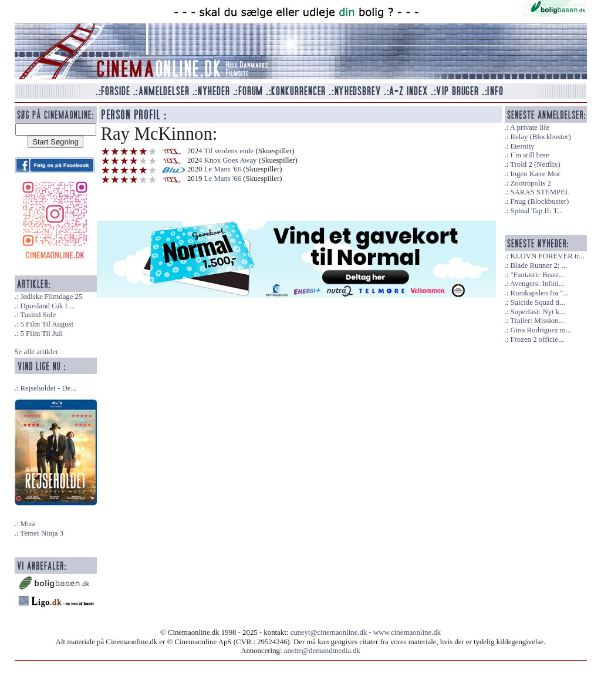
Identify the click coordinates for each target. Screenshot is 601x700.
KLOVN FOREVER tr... (547, 256)
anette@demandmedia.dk (322, 651)
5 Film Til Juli (41, 334)
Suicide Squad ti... (537, 302)
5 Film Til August (47, 324)
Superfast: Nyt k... (537, 312)
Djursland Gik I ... (47, 306)
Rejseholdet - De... (48, 388)
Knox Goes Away (231, 160)
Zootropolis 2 (530, 183)
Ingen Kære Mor (535, 174)
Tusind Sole (38, 315)
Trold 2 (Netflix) (535, 164)
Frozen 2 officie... (537, 339)
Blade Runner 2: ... (538, 265)
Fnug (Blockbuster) (539, 201)
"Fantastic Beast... (537, 275)
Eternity (522, 146)
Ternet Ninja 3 (42, 533)
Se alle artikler (37, 352)
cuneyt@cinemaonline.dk (329, 632)
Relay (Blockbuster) (540, 137)
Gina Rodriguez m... (541, 330)
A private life (530, 127)
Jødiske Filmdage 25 (51, 297)
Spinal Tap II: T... (536, 211)
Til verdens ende (229, 151)
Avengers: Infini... (537, 284)
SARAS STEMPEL (540, 192)
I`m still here (529, 155)
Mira (27, 524)
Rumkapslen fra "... (539, 293)
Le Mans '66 (224, 169)
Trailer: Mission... (537, 321)
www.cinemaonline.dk (407, 632)
